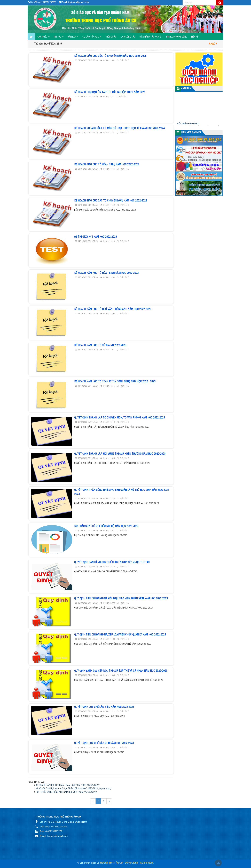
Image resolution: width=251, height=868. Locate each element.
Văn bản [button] (73, 38)
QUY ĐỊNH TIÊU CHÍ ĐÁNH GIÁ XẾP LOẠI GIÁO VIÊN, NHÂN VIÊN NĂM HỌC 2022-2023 (121, 598)
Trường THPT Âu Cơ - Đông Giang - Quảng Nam (127, 863)
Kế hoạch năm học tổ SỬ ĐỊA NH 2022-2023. (100, 345)
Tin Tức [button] (59, 38)
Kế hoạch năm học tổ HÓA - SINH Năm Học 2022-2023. (107, 273)
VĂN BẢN (186, 88)
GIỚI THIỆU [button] (44, 38)
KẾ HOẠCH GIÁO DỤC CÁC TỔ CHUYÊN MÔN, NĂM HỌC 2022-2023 (111, 201)
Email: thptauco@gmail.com (75, 2)
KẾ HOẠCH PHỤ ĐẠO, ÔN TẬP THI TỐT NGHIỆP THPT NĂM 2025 (110, 92)
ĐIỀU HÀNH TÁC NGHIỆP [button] (151, 37)
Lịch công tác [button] (128, 37)
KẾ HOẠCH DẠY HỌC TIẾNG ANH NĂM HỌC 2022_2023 (68, 785)
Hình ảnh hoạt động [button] (177, 37)
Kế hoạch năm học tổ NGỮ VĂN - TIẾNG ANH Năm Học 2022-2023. (113, 309)
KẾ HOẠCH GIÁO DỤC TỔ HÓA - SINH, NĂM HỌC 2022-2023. (107, 164)
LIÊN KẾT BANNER (191, 132)
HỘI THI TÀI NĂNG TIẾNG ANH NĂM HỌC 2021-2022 (66, 792)
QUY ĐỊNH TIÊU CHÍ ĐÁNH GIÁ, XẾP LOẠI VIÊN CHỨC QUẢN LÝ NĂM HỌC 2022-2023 (120, 635)
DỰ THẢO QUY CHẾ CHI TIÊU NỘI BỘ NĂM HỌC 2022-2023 (106, 526)
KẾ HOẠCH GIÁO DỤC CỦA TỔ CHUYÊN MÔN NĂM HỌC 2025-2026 (110, 56)
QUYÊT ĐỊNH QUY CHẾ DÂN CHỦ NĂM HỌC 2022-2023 (104, 743)
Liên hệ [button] (195, 37)
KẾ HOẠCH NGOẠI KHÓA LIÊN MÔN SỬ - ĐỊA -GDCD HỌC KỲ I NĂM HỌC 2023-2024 (119, 128)
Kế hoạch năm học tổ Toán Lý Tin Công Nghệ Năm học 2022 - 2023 (115, 381)
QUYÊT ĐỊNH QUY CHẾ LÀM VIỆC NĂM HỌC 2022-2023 (104, 707)
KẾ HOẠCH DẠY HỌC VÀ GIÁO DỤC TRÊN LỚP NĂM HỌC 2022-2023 (73, 789)
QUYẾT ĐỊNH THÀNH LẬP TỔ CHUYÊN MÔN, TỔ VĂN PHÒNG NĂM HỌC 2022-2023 (120, 418)
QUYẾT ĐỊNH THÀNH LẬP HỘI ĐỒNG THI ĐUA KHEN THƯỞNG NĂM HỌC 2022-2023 (120, 454)
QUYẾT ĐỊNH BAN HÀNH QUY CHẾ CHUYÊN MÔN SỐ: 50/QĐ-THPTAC (112, 562)
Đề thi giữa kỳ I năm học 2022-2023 (96, 237)
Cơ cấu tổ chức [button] (92, 38)
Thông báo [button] (111, 37)
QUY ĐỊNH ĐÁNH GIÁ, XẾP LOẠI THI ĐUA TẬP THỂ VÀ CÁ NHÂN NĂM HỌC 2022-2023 (121, 671)
